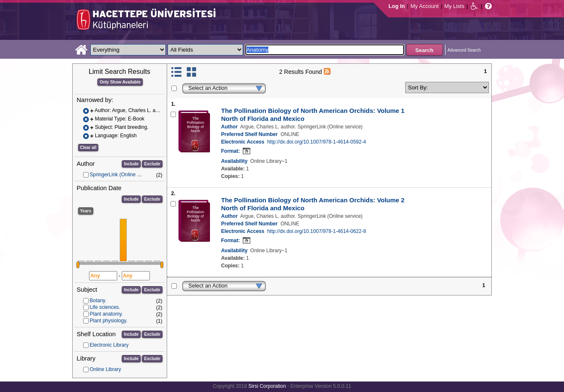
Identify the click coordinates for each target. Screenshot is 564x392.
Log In (397, 6)
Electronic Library (109, 345)
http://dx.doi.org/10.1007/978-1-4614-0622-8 (317, 231)
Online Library (106, 369)
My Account (424, 6)
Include (131, 164)
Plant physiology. (109, 321)
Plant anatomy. (106, 314)
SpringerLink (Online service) (122, 175)
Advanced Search (464, 50)
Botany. (98, 301)
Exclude (152, 164)
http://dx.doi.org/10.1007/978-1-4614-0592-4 (317, 142)
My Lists (454, 6)
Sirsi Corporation (267, 386)
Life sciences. (105, 307)
